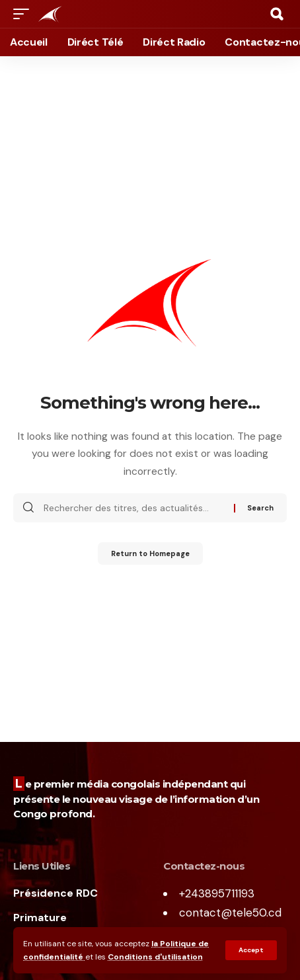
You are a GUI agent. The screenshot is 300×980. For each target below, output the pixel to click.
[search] (277, 14)
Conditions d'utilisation (155, 957)
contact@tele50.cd (230, 913)
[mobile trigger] (24, 14)
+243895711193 (217, 893)
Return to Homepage (150, 553)
